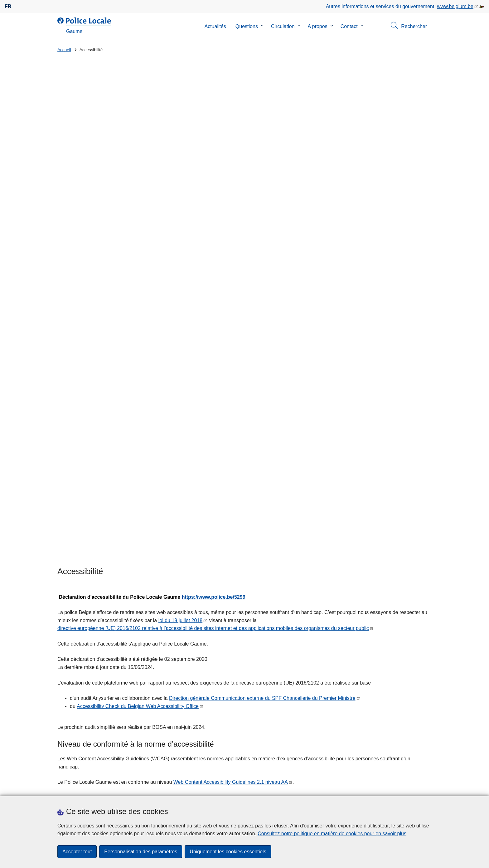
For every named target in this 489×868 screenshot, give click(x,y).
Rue (62, 705)
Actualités (215, 26)
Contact (349, 26)
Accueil (64, 50)
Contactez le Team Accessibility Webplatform (244, 544)
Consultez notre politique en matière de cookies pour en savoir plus (332, 834)
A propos (318, 26)
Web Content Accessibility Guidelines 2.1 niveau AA (231, 382)
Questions (247, 26)
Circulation (283, 26)
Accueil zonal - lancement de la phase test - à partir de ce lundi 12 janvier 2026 (345, 682)
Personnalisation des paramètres (141, 852)
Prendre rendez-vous (81, 788)
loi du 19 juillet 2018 (180, 220)
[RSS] (428, 788)
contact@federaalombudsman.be (94, 588)
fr (8, 6)
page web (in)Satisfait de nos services (359, 627)
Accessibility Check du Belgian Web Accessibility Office (138, 306)
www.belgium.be (455, 6)
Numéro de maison (174, 705)
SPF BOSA (304, 414)
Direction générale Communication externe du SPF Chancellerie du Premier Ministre (262, 298)
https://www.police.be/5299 (214, 197)
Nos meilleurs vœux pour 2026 (308, 707)
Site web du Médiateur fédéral (91, 596)
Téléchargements (133, 788)
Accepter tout (77, 852)
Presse (165, 788)
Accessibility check (226, 414)
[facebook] (416, 788)
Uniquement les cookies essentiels (228, 852)
